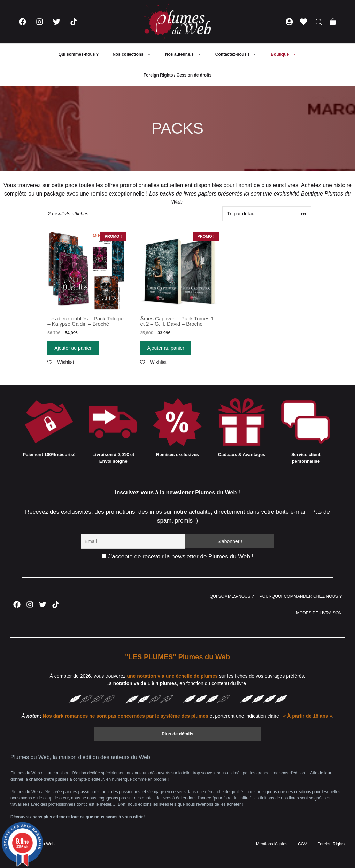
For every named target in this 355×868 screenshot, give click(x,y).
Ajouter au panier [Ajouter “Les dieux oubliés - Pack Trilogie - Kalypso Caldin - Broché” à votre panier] (73, 348)
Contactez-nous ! (240, 54)
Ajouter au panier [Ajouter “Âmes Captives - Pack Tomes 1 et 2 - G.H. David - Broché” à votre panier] (166, 348)
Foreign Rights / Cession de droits (177, 75)
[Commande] (267, 214)
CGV (302, 844)
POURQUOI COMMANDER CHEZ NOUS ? (301, 596)
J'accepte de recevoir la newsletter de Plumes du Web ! (177, 556)
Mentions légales (272, 844)
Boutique (287, 54)
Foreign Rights (331, 844)
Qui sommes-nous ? (79, 54)
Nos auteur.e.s (187, 54)
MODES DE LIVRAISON (319, 613)
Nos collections (135, 54)
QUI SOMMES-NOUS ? (232, 596)
